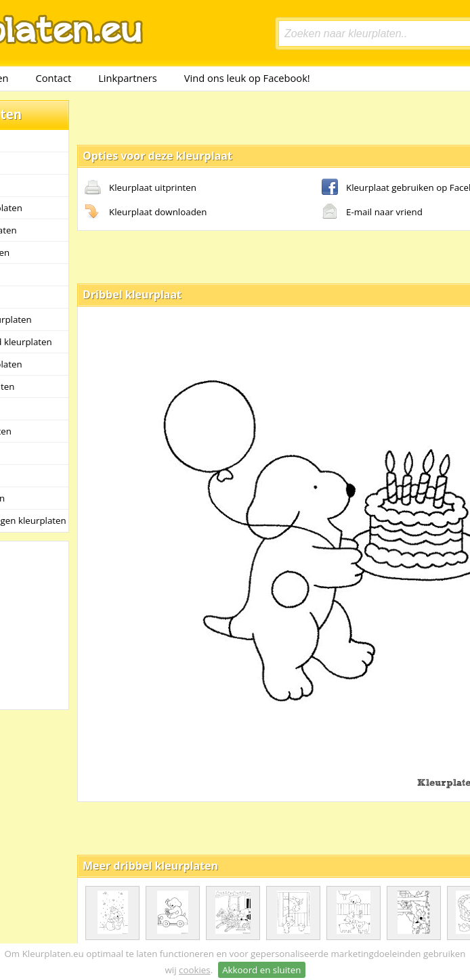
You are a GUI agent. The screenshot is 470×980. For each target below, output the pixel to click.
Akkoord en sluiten (261, 970)
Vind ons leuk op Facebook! (247, 78)
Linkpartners (128, 78)
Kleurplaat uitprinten (141, 188)
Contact (54, 78)
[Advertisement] (219, 117)
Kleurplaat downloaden (146, 213)
